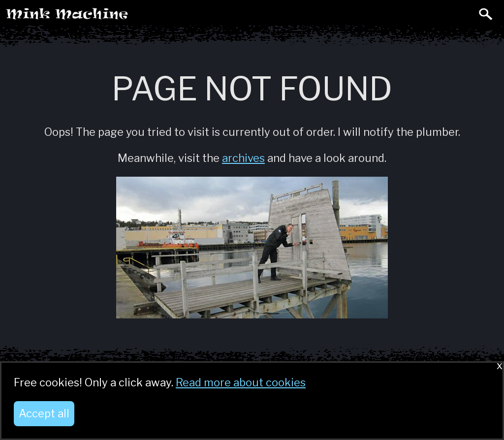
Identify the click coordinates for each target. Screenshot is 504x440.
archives (243, 158)
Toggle (464, 14)
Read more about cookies (241, 382)
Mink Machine (107, 17)
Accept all (44, 413)
